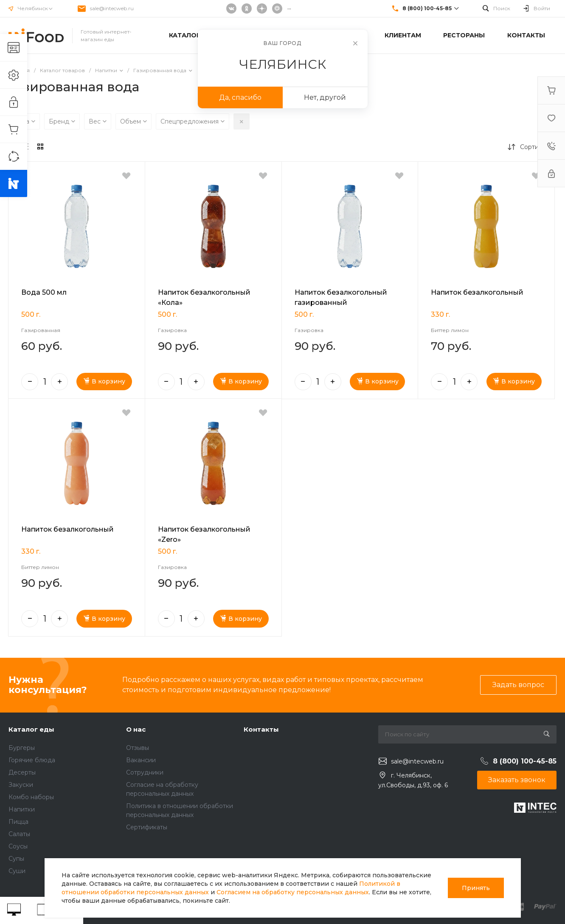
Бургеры (22, 748)
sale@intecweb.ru (112, 8)
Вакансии (141, 760)
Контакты (261, 729)
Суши (17, 871)
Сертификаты (147, 827)
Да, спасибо (240, 97)
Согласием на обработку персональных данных (293, 892)
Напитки (22, 809)
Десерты (22, 772)
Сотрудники (145, 772)
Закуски (21, 785)
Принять (476, 888)
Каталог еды (31, 729)
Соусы (18, 846)
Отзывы (138, 748)
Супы (16, 859)
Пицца (18, 822)
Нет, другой (325, 97)
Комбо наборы (31, 797)
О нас (136, 729)
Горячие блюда (32, 760)
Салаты (19, 834)
